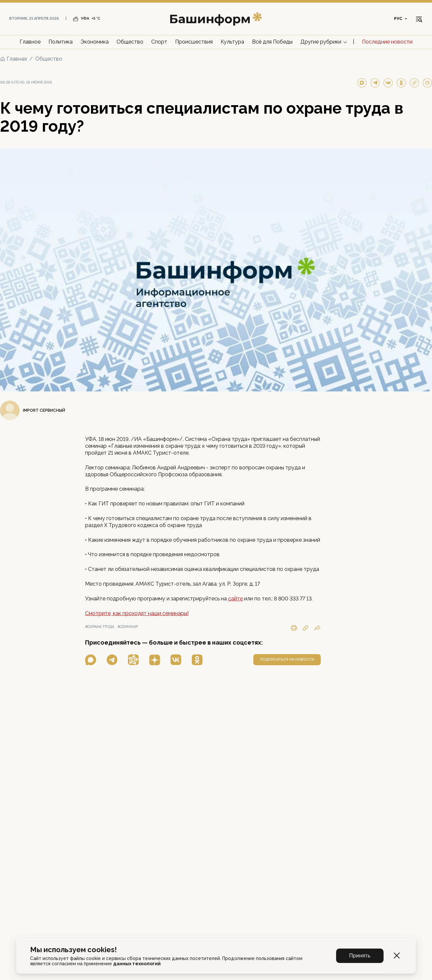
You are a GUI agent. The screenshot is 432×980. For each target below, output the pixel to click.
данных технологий (137, 964)
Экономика (95, 42)
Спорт (159, 42)
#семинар (128, 627)
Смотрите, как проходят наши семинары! (137, 613)
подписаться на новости (287, 660)
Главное (30, 42)
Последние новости (387, 42)
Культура (232, 42)
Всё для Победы (272, 42)
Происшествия (194, 42)
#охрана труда (100, 627)
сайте (235, 599)
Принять (360, 956)
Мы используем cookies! (73, 950)
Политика (61, 42)
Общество (130, 42)
